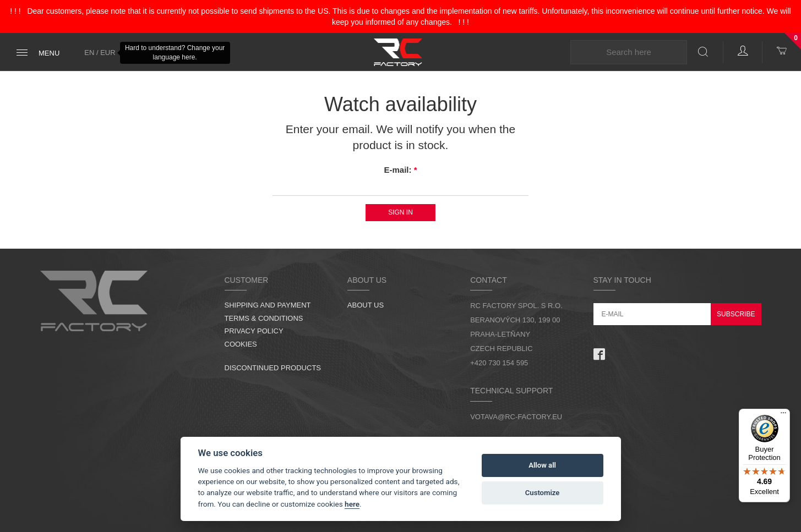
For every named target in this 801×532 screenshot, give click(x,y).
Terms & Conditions (264, 318)
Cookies (241, 344)
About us (366, 305)
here (352, 504)
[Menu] (783, 415)
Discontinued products (273, 368)
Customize (543, 493)
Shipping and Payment (268, 305)
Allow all (542, 465)
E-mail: (400, 170)
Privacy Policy (254, 331)
